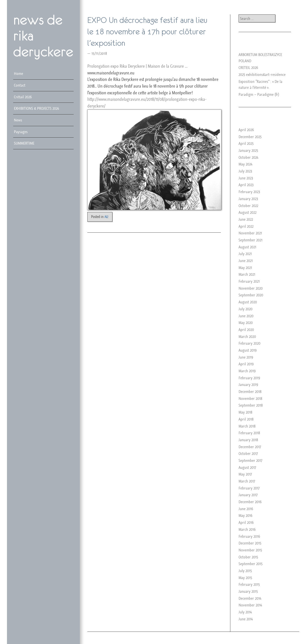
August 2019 (248, 350)
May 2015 (245, 578)
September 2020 (251, 295)
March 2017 (247, 481)
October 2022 (248, 206)
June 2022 (246, 219)
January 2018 (248, 440)
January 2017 (248, 495)
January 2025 (248, 150)
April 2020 (246, 329)
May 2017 (245, 474)
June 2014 (246, 619)
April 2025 (246, 143)
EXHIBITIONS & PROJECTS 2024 (36, 108)
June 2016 (246, 509)
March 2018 (247, 426)
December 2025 (250, 137)
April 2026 (246, 130)
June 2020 (246, 316)
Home (19, 73)
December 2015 (250, 543)
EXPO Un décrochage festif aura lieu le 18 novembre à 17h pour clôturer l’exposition (147, 32)
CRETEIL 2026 (248, 67)
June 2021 (246, 261)
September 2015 (251, 564)
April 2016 (246, 522)
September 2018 (251, 405)
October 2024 (248, 157)
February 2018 (249, 433)
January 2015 (248, 591)
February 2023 (249, 192)
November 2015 (250, 550)
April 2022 (246, 226)
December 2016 (250, 502)
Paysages (21, 132)
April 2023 (246, 185)
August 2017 (247, 467)
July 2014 (245, 612)
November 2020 (251, 288)
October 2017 (248, 453)
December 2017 (250, 447)
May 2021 (245, 268)
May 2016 (246, 515)
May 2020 (246, 322)
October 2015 (248, 557)
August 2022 (248, 212)
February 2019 (249, 378)
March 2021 (247, 274)
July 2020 (246, 309)
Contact (20, 85)
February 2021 (249, 281)
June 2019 (246, 357)
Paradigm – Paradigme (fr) (259, 94)
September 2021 (251, 240)
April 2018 (246, 419)
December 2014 (250, 598)
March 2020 (247, 336)
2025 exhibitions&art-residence (262, 74)
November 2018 (250, 398)
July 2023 (245, 171)
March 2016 (247, 529)
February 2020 (250, 343)
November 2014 (250, 605)
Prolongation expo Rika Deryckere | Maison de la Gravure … (137, 66)
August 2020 (248, 302)
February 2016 (249, 536)
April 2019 (246, 364)
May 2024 (245, 164)
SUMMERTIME (24, 143)
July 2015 (245, 571)
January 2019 (248, 384)
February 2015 (249, 584)
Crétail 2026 (23, 97)
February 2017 (249, 488)
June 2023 (246, 178)
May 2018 (245, 412)
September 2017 (250, 460)
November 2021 (250, 233)
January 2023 (248, 199)
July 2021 (245, 254)
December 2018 (250, 391)
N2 (106, 217)
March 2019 (247, 371)
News (18, 120)
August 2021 (247, 247)
